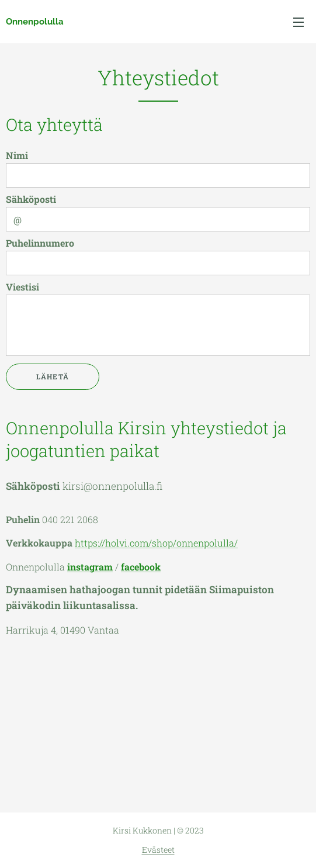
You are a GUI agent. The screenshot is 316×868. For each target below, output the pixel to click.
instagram (90, 567)
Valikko (298, 22)
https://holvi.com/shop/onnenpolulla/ (156, 543)
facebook (141, 567)
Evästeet (158, 850)
